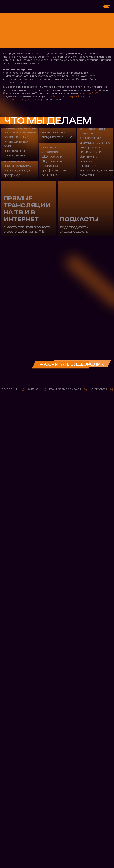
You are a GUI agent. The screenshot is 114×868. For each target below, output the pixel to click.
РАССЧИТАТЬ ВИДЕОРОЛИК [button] (71, 364)
